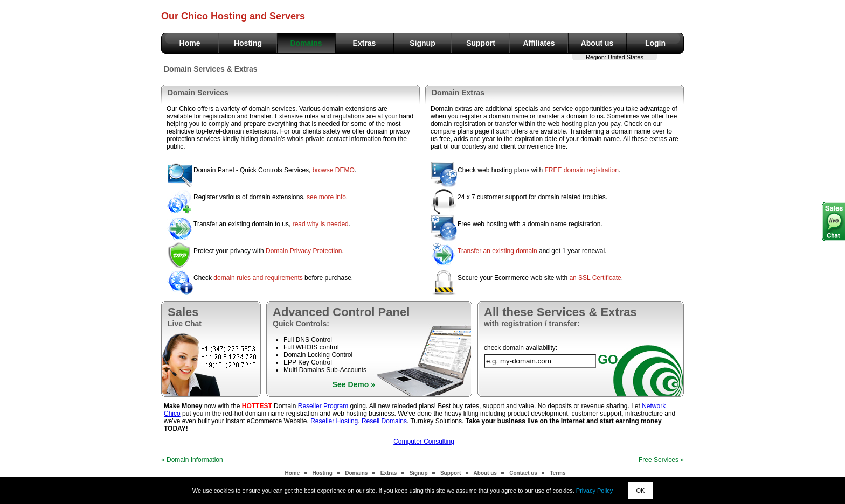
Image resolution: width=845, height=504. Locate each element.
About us (597, 43)
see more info (326, 197)
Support (481, 43)
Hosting (248, 43)
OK (640, 491)
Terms (557, 473)
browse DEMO (334, 170)
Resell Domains (384, 421)
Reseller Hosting (334, 421)
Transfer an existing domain (497, 251)
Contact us (523, 473)
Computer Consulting (424, 442)
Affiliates (539, 43)
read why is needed (321, 224)
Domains (306, 43)
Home (190, 43)
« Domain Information (192, 460)
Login (655, 43)
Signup (422, 43)
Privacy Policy (594, 491)
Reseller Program (323, 406)
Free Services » (661, 460)
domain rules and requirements (258, 278)
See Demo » (354, 384)
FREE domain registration (581, 170)
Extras (365, 43)
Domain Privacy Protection (304, 251)
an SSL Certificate (595, 278)
